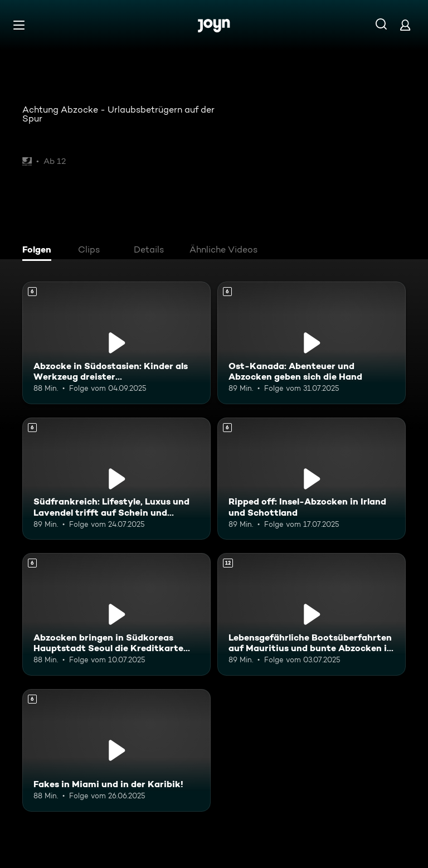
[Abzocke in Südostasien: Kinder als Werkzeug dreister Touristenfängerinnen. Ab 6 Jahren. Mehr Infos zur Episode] (116, 343)
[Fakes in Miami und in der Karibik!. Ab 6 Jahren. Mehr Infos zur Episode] (116, 750)
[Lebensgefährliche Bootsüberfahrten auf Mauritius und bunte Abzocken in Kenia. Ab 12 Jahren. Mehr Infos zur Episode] (312, 614)
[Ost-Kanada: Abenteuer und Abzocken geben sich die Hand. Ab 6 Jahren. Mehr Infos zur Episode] (312, 343)
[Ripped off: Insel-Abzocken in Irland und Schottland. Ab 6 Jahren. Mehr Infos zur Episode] (312, 479)
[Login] (405, 25)
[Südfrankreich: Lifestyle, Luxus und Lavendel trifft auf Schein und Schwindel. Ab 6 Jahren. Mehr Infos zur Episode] (116, 479)
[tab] (40, 251)
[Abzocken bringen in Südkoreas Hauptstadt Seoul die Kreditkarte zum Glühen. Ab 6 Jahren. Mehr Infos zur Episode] (116, 614)
